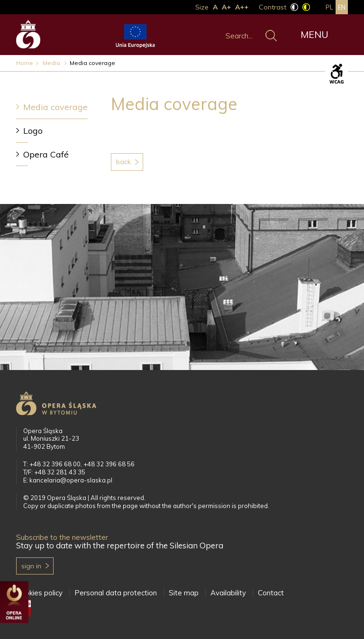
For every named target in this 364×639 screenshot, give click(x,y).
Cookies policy (39, 593)
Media (52, 63)
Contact (271, 593)
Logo (33, 131)
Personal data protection (116, 593)
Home (25, 63)
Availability (228, 593)
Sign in (31, 566)
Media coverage (55, 107)
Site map (184, 593)
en (342, 7)
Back (123, 162)
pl (329, 7)
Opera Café (46, 154)
